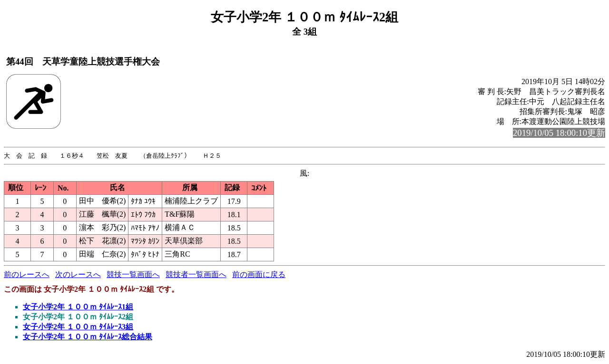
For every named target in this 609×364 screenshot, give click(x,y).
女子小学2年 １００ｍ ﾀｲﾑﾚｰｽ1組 (78, 307)
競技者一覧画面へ (196, 275)
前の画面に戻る (259, 275)
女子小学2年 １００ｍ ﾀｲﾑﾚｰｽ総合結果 (88, 337)
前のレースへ (27, 275)
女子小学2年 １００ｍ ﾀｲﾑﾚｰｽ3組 (78, 327)
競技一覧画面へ (133, 275)
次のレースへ (78, 275)
